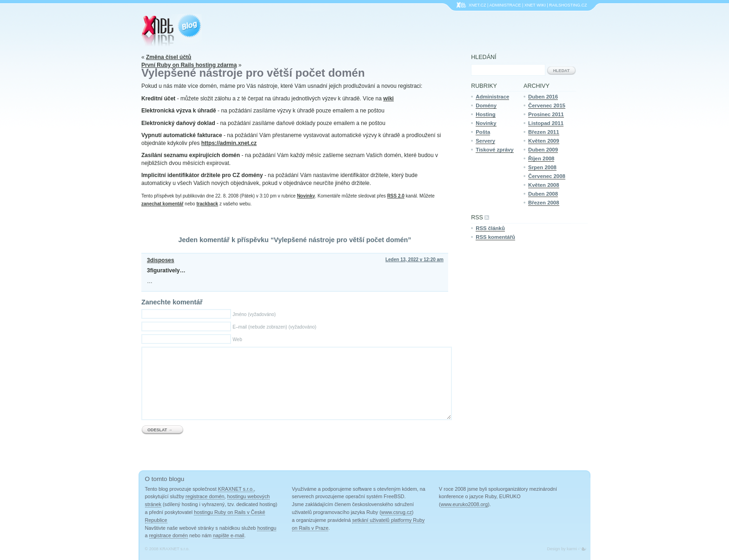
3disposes (161, 260)
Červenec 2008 (547, 176)
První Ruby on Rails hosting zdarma (189, 65)
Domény (486, 105)
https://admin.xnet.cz (229, 143)
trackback (207, 204)
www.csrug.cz (397, 512)
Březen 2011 (544, 132)
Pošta (483, 132)
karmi (572, 549)
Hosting (485, 114)
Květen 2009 (544, 141)
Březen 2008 (544, 203)
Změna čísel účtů (169, 57)
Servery (485, 141)
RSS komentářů (495, 237)
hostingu (267, 528)
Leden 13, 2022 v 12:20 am (414, 260)
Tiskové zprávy (494, 150)
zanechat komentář (162, 204)
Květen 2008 (544, 185)
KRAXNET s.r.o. (236, 489)
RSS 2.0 (396, 196)
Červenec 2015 (547, 105)
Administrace (505, 5)
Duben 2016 (543, 97)
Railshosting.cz (568, 5)
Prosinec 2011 (546, 114)
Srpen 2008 (542, 167)
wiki (388, 99)
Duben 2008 (543, 194)
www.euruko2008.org (464, 504)
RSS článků (490, 228)
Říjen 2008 (541, 158)
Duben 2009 (543, 150)
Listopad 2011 (546, 123)
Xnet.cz (477, 5)
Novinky (306, 196)
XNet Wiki (535, 5)
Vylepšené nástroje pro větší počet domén (253, 73)
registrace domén (205, 496)
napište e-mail (229, 535)
